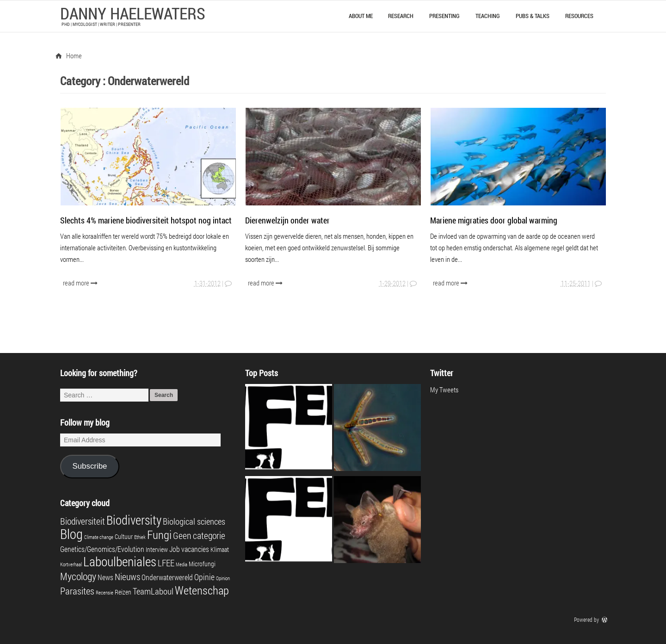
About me (361, 16)
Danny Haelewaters (133, 13)
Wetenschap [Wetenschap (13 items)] (202, 590)
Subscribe (89, 466)
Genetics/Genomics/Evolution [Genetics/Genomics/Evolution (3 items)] (102, 549)
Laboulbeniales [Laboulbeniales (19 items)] (120, 561)
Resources (579, 16)
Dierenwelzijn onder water (287, 220)
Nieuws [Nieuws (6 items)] (127, 576)
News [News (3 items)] (105, 577)
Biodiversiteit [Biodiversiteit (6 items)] (83, 521)
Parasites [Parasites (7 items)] (77, 591)
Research (401, 16)
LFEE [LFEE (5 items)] (166, 563)
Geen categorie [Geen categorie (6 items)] (199, 535)
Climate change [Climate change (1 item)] (99, 537)
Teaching (488, 16)
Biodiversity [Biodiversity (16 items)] (134, 520)
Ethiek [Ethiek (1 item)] (140, 537)
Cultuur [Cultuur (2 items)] (124, 537)
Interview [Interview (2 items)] (157, 550)
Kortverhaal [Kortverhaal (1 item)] (71, 564)
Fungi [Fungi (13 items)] (159, 534)
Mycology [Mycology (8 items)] (78, 576)
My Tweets (444, 390)
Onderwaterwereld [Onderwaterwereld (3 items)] (167, 577)
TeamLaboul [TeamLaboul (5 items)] (153, 591)
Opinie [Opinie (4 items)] (204, 577)
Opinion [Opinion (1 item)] (223, 578)
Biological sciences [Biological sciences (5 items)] (194, 521)
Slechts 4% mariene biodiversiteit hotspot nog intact (146, 220)
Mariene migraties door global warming (494, 220)
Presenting (444, 16)
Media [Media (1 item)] (182, 564)
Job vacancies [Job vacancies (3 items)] (189, 549)
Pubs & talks (533, 16)
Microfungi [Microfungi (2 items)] (202, 564)
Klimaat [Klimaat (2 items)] (220, 550)
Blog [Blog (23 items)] (71, 534)
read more (81, 283)
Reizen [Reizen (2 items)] (123, 592)
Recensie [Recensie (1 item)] (105, 593)
